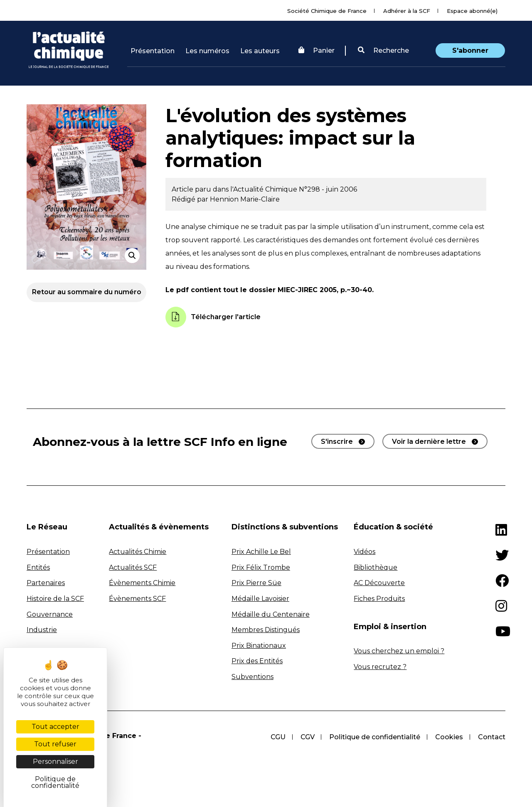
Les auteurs (260, 51)
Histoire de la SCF (55, 599)
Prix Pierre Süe (256, 583)
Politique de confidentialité (375, 737)
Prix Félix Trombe (261, 567)
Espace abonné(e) (472, 11)
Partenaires (46, 583)
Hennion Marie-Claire (245, 199)
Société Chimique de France (327, 11)
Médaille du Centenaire (271, 614)
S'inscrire (337, 442)
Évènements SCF (137, 599)
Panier (316, 50)
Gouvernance (50, 614)
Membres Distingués (266, 630)
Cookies (449, 737)
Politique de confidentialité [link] (55, 782)
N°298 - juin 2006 (328, 189)
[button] (383, 51)
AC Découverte (379, 583)
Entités (38, 567)
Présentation (153, 51)
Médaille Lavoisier (260, 599)
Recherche (383, 50)
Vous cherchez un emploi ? (399, 651)
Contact (492, 737)
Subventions (252, 677)
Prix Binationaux (259, 646)
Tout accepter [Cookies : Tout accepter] (55, 727)
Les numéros (207, 51)
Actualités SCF (133, 567)
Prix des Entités (257, 661)
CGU (278, 737)
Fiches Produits (379, 599)
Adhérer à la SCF (407, 11)
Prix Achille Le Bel (261, 552)
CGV (307, 737)
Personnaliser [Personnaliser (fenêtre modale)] (55, 761)
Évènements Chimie (142, 583)
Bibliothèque (376, 567)
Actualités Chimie (138, 552)
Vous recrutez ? (380, 667)
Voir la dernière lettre (429, 442)
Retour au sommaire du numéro (87, 292)
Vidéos (365, 552)
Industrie (42, 630)
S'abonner (470, 50)
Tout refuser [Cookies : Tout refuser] (55, 744)
